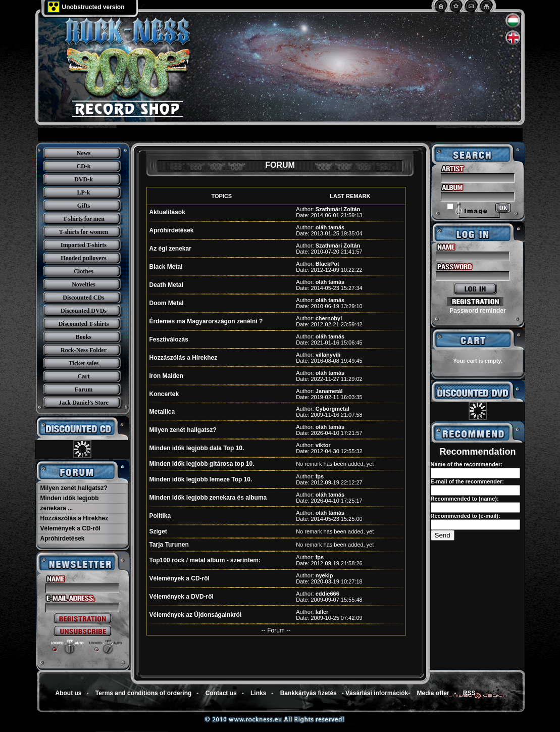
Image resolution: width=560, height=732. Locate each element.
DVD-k (84, 179)
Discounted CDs (83, 298)
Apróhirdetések (63, 539)
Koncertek (164, 394)
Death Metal (166, 285)
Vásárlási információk (377, 693)
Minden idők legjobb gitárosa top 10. (202, 464)
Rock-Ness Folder (84, 350)
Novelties (84, 284)
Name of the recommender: (467, 464)
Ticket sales (84, 363)
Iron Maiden (166, 376)
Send (443, 535)
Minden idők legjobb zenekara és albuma (208, 498)
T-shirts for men (84, 219)
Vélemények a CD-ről (70, 528)
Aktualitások (167, 212)
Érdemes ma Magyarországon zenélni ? (206, 321)
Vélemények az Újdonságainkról (196, 615)
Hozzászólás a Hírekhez (74, 518)
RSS (469, 693)
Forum (84, 389)
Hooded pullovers (83, 258)
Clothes (84, 271)
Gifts (84, 206)
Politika (160, 516)
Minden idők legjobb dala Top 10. (197, 448)
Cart (84, 376)
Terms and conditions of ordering (143, 693)
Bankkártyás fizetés (309, 693)
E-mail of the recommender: (467, 481)
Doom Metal (167, 303)
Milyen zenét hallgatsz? (74, 488)
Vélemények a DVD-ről (182, 597)
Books (84, 337)
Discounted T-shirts (84, 324)
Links (258, 693)
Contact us (221, 693)
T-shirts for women (84, 232)
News (84, 153)
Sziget (158, 531)
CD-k (83, 166)
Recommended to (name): (465, 499)
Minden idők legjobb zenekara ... (70, 503)
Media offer (433, 693)
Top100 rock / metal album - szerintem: (205, 560)
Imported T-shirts (84, 245)
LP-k (83, 192)
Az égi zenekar (170, 249)
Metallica (162, 412)
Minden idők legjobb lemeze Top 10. (201, 479)
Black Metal (166, 267)
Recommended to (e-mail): (466, 516)
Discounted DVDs (84, 311)
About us (69, 693)
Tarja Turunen (169, 545)
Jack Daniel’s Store (84, 403)
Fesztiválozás (169, 339)
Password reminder (477, 311)
